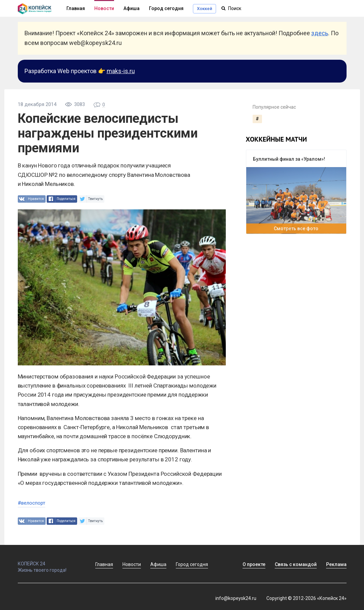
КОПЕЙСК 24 (49, 561)
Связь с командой (296, 564)
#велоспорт (32, 503)
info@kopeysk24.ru (236, 598)
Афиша (132, 8)
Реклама (336, 564)
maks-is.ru (121, 71)
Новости (104, 8)
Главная (104, 564)
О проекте (254, 564)
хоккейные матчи (276, 139)
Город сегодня (166, 8)
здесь (320, 33)
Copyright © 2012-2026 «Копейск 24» (306, 598)
